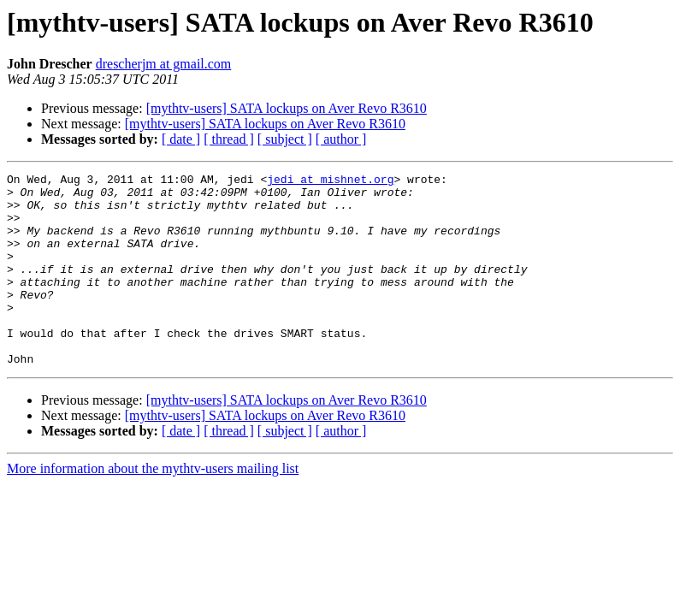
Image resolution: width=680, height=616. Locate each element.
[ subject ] (285, 139)
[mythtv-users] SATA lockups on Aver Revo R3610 (287, 108)
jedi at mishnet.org (330, 181)
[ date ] (181, 139)
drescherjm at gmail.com (164, 64)
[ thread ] (229, 139)
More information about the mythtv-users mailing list (153, 507)
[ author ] (341, 139)
